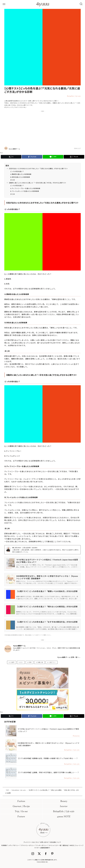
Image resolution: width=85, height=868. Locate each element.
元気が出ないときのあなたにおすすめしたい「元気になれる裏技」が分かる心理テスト (38, 169)
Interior (64, 807)
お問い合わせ (44, 842)
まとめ (13, 180)
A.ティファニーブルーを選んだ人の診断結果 (25, 188)
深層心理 (40, 662)
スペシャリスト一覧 (55, 845)
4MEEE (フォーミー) (76, 845)
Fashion (21, 801)
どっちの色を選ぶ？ (17, 171)
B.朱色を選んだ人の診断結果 (20, 177)
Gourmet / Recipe (21, 807)
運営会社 (65, 845)
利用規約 (4, 845)
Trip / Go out (21, 812)
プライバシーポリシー (28, 845)
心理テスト (52, 662)
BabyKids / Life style (64, 812)
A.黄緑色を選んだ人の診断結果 (21, 174)
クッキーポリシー (42, 845)
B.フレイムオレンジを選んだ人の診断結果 (25, 191)
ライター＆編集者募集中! (42, 848)
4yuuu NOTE (64, 817)
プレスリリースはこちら (31, 842)
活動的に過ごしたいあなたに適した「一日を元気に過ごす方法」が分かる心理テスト (38, 183)
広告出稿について (55, 842)
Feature (21, 817)
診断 (30, 662)
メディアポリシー (14, 845)
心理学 (12, 662)
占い (22, 662)
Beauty (64, 801)
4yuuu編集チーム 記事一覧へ (68, 657)
